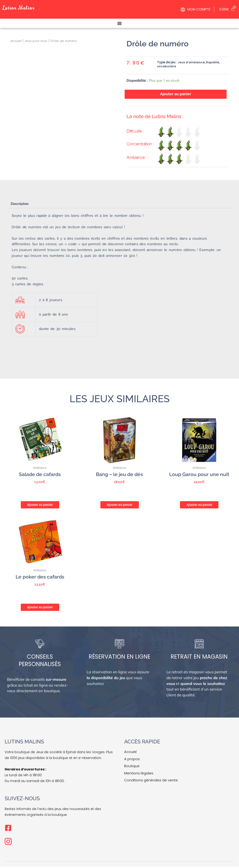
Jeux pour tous (36, 41)
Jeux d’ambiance (192, 62)
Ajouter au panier (176, 94)
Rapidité (215, 62)
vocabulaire (167, 66)
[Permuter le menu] (119, 23)
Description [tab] (21, 205)
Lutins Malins (23, 7)
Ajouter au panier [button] (40, 505)
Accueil (16, 41)
